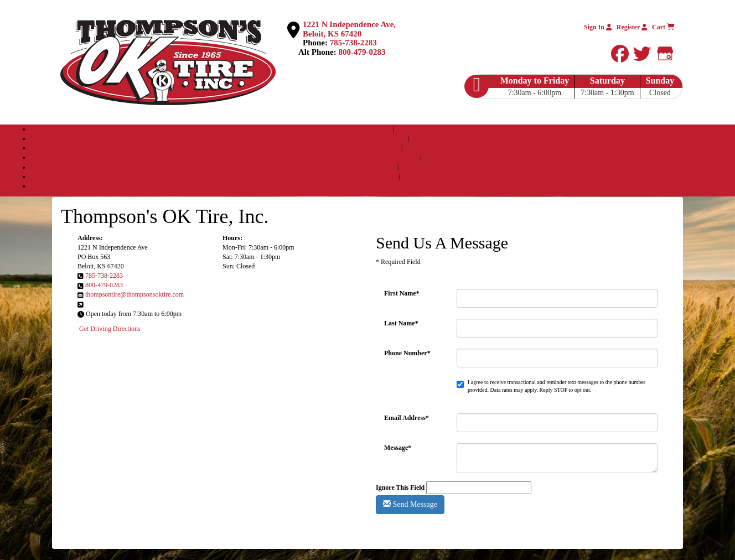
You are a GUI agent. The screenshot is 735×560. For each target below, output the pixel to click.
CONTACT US (379, 186)
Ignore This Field (400, 488)
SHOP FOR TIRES (374, 138)
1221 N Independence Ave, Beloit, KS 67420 (349, 29)
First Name (402, 293)
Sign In (598, 27)
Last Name (401, 323)
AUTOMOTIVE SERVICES (374, 157)
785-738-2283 (353, 43)
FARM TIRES (375, 148)
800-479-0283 (362, 52)
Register (632, 27)
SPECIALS (375, 167)
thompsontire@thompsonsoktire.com (134, 294)
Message (398, 448)
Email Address (407, 418)
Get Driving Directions (110, 329)
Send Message (410, 504)
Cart (663, 27)
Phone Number (407, 353)
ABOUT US (374, 177)
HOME (373, 129)
